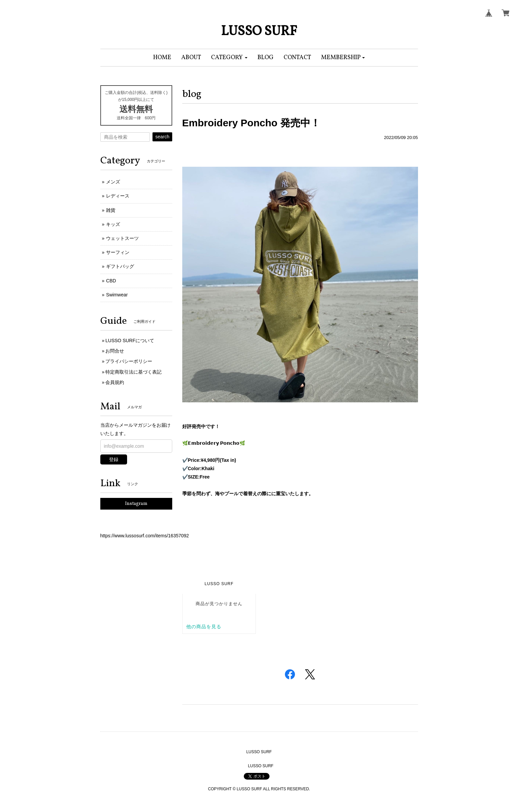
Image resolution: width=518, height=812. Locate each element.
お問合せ (115, 351)
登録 (114, 459)
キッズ (113, 224)
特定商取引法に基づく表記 (133, 372)
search (162, 137)
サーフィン (118, 252)
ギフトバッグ (120, 266)
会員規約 (115, 382)
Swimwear (117, 295)
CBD (111, 281)
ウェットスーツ (122, 238)
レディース (118, 196)
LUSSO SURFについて (130, 341)
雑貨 (111, 210)
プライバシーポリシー (129, 361)
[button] (229, 58)
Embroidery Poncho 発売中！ (251, 123)
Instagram (136, 504)
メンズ (113, 182)
